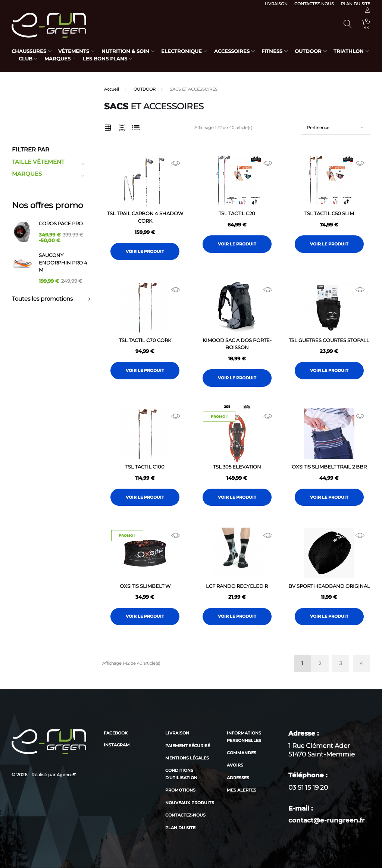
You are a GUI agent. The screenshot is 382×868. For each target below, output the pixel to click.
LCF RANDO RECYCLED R (237, 586)
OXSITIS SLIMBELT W (145, 586)
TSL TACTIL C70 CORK (145, 340)
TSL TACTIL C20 (237, 213)
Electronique (181, 51)
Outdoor (308, 51)
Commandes (242, 753)
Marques (57, 59)
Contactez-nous (314, 4)
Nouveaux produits (190, 803)
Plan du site (356, 4)
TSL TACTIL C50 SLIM (329, 213)
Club (26, 59)
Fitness (272, 51)
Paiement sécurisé (188, 746)
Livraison (276, 4)
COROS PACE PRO (61, 223)
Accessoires (232, 51)
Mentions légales (187, 758)
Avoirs (235, 765)
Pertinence (318, 128)
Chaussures (29, 51)
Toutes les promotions (51, 299)
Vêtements (74, 51)
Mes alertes (242, 790)
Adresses (238, 778)
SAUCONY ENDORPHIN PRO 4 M (63, 262)
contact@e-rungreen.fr (326, 820)
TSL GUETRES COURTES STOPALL (329, 340)
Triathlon (349, 51)
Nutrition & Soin (125, 51)
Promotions (180, 790)
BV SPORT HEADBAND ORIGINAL (329, 586)
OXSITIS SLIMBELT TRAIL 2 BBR (329, 467)
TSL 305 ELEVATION (237, 467)
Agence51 (67, 775)
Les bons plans (105, 59)
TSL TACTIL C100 (145, 467)
